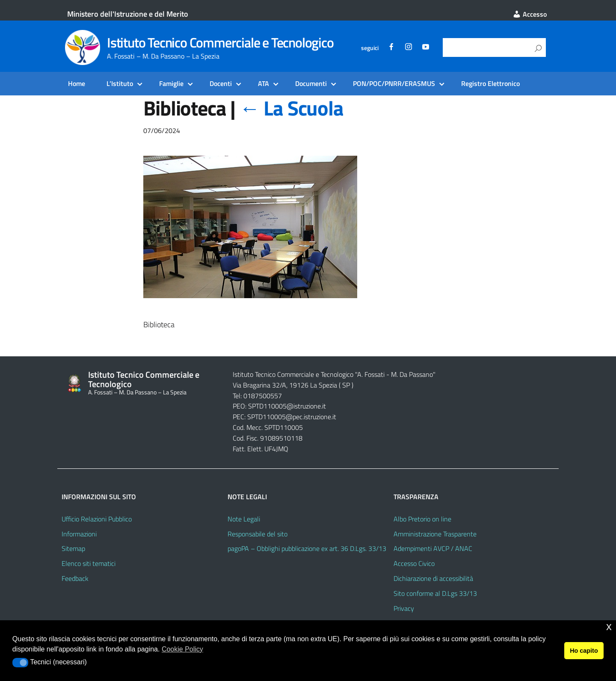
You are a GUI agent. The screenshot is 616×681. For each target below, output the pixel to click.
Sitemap (73, 548)
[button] (20, 663)
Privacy (404, 608)
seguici (370, 48)
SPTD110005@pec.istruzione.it (292, 417)
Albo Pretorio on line (422, 519)
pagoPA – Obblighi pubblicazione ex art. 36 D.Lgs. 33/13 (307, 548)
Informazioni (79, 534)
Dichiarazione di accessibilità (433, 578)
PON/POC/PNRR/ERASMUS (394, 83)
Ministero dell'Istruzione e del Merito (128, 14)
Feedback (75, 578)
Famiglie (171, 83)
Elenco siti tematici (89, 563)
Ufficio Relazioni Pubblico (97, 519)
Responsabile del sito (258, 534)
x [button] (609, 626)
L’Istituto (120, 83)
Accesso (530, 14)
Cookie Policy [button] (182, 649)
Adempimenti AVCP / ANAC (433, 548)
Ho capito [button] (584, 651)
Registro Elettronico (490, 83)
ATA (264, 83)
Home (77, 83)
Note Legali (244, 519)
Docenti (221, 83)
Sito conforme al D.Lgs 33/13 (435, 593)
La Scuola (292, 108)
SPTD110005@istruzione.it (287, 406)
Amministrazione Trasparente (435, 534)
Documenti (311, 83)
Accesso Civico (414, 563)
